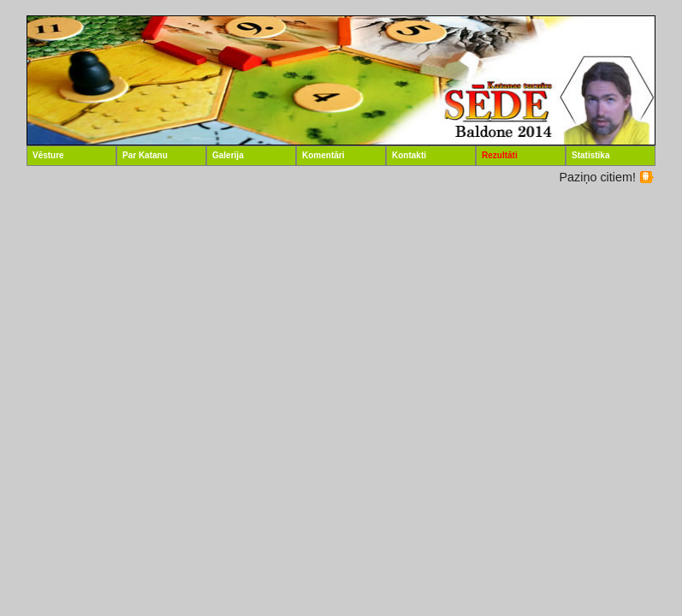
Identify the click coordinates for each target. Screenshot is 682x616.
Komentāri (323, 155)
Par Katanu (145, 155)
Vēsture (48, 155)
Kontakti (409, 155)
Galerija (228, 155)
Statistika (590, 155)
